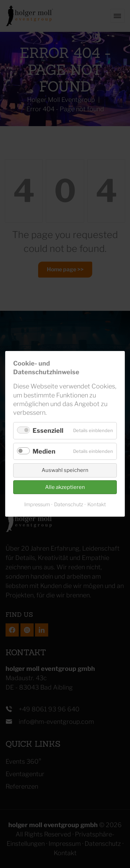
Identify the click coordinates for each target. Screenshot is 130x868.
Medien (44, 451)
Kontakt (97, 505)
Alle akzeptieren (65, 487)
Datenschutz (69, 505)
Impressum (37, 505)
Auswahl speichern (65, 471)
